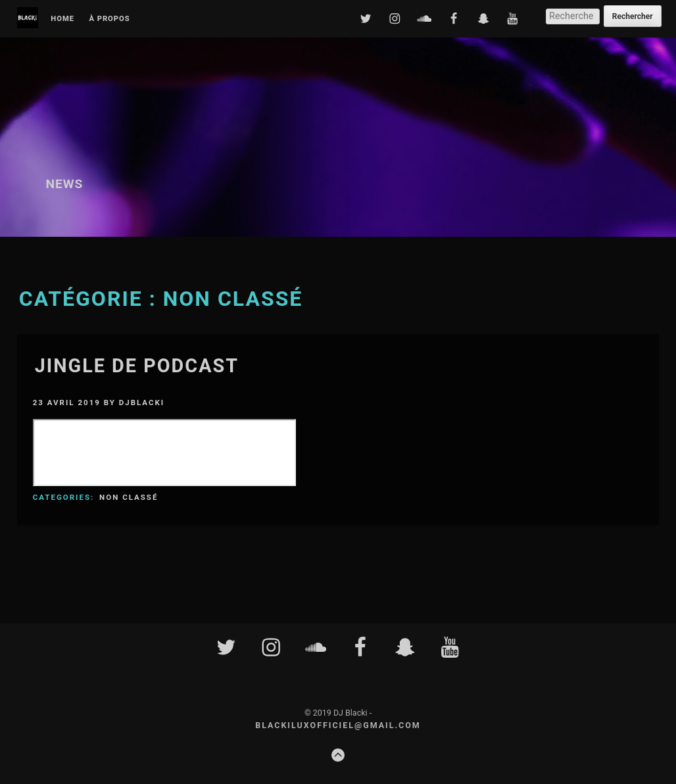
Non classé (129, 497)
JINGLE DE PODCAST (137, 366)
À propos (109, 19)
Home (62, 19)
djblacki (142, 403)
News (64, 184)
